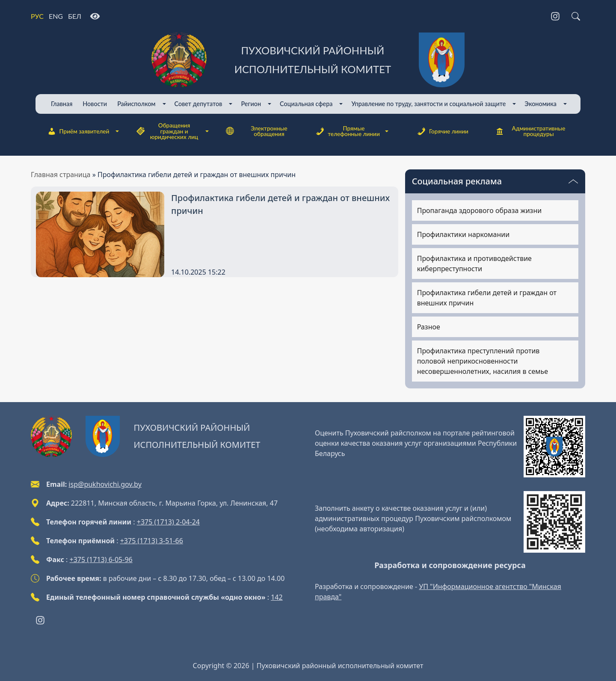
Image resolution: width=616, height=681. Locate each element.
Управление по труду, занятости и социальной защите (428, 104)
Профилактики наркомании (463, 234)
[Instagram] (555, 16)
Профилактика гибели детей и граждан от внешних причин (487, 298)
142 (277, 597)
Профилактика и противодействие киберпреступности (474, 264)
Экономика (540, 104)
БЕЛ (75, 16)
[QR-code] (554, 447)
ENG (56, 16)
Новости (95, 104)
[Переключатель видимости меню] (573, 181)
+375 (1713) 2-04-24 (168, 522)
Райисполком (136, 104)
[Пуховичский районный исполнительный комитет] (308, 60)
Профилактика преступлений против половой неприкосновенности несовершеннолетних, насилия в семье (483, 361)
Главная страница (61, 175)
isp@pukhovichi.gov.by (105, 484)
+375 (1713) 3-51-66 (152, 541)
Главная (62, 104)
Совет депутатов (198, 104)
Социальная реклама (457, 181)
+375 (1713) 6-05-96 (101, 560)
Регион (251, 104)
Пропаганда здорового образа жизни (480, 210)
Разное (429, 327)
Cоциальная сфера (306, 104)
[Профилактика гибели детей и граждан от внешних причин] (282, 204)
